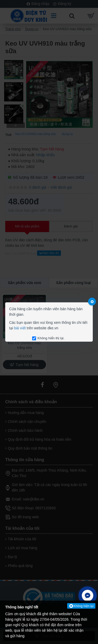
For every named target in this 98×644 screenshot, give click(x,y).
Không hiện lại (83, 606)
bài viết (20, 328)
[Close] (92, 302)
